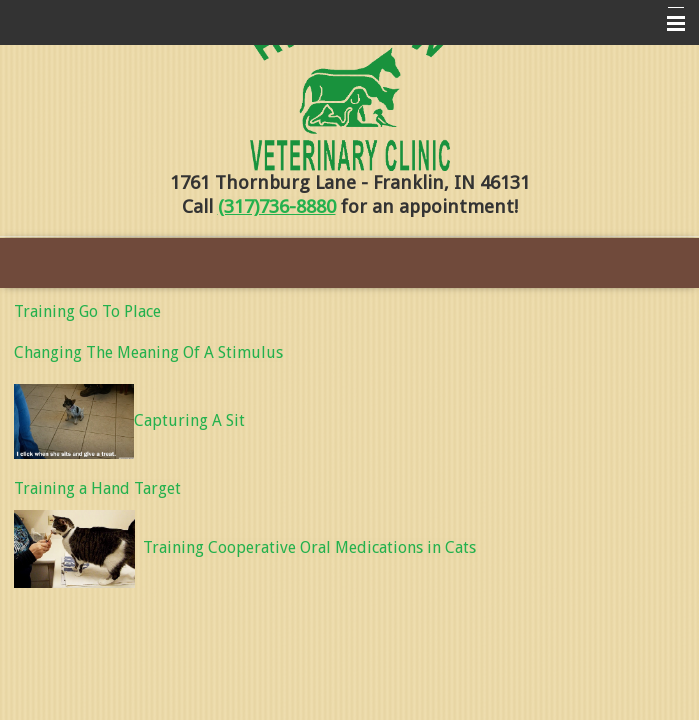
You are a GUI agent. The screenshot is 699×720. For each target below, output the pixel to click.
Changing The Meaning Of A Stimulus (148, 352)
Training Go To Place (87, 311)
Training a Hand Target (97, 488)
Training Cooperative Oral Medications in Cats (309, 547)
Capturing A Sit (129, 420)
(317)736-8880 (277, 206)
